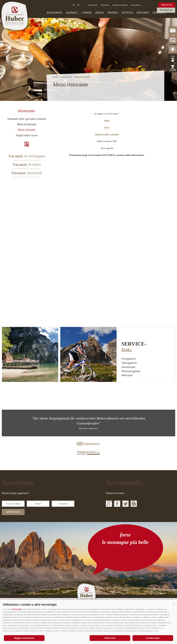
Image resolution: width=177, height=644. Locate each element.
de (74, 5)
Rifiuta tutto (110, 638)
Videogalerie (136, 5)
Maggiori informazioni (24, 638)
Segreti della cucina (27, 135)
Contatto (159, 13)
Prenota (167, 5)
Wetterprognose (131, 371)
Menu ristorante (27, 130)
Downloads (93, 5)
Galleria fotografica (120, 5)
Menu (107, 121)
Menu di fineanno (27, 124)
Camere (86, 13)
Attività (127, 13)
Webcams (127, 375)
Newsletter (105, 5)
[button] (174, 604)
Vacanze (27, 156)
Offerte (113, 13)
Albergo (72, 13)
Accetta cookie (153, 638)
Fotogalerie (129, 359)
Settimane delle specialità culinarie (27, 119)
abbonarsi (13, 512)
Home (55, 77)
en (78, 5)
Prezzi (99, 13)
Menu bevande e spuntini (107, 134)
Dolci (107, 127)
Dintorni (143, 13)
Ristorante (54, 13)
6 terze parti (17, 609)
